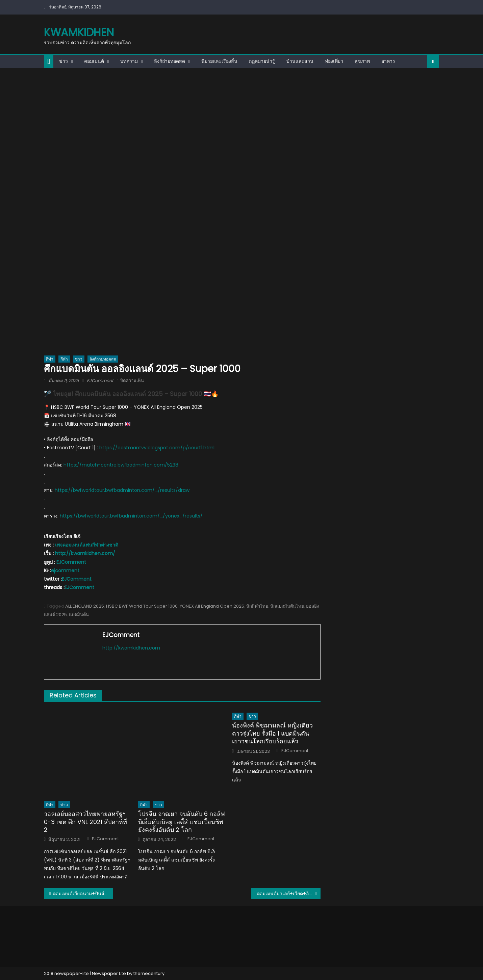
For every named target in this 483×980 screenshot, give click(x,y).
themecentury (149, 973)
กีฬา (50, 359)
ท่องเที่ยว (334, 61)
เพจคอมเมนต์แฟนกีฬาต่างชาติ (87, 545)
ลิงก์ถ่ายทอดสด (170, 61)
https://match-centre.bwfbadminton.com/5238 (121, 465)
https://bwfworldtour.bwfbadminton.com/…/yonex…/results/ (131, 516)
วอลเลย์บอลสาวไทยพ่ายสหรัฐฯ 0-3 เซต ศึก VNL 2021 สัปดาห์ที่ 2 (85, 822)
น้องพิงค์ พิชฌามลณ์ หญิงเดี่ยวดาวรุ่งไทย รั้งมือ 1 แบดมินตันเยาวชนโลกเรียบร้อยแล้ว (272, 733)
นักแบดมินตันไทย (287, 606)
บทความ (129, 61)
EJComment (100, 381)
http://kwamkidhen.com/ (85, 553)
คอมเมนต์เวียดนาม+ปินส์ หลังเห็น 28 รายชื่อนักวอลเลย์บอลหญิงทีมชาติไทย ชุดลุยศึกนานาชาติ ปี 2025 (83, 894)
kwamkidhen (79, 32)
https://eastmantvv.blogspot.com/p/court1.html (157, 448)
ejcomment (65, 571)
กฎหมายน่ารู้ (262, 61)
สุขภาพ (362, 61)
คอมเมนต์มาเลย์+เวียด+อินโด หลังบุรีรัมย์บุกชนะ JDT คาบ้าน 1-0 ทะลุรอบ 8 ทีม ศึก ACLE (289, 894)
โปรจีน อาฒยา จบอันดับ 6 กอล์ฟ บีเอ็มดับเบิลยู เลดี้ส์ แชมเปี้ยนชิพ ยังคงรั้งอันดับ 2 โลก (182, 822)
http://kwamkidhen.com (131, 648)
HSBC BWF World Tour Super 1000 (142, 606)
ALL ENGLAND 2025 (85, 606)
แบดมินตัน (79, 615)
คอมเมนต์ (94, 61)
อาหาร (388, 61)
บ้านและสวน (300, 61)
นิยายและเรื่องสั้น (219, 61)
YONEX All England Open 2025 (212, 606)
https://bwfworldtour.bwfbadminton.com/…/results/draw (122, 490)
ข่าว (63, 61)
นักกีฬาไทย (257, 606)
